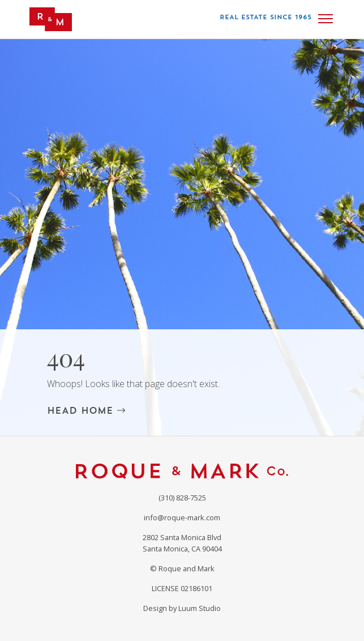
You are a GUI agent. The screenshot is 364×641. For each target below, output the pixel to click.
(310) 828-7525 (182, 498)
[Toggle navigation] (326, 19)
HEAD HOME (86, 411)
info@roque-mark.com (182, 517)
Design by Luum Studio (182, 608)
